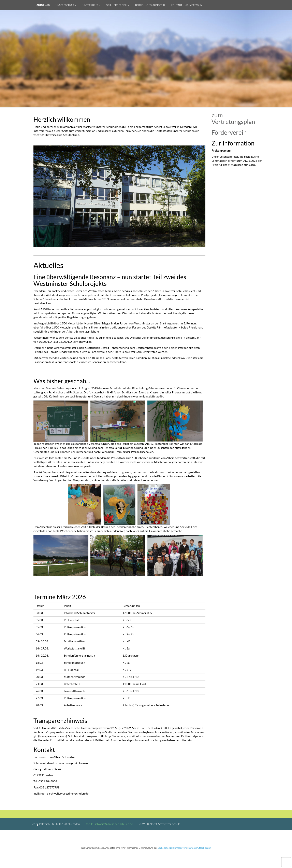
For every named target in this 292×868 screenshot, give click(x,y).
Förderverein (229, 132)
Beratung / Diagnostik (150, 5)
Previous (30, 196)
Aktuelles (43, 5)
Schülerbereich (118, 5)
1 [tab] (116, 245)
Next (208, 196)
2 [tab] (122, 245)
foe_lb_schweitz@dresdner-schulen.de (109, 824)
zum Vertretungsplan (233, 118)
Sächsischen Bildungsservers (172, 848)
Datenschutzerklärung (200, 848)
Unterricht (91, 5)
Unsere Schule (66, 5)
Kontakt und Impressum (187, 5)
